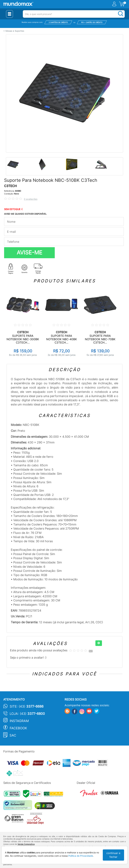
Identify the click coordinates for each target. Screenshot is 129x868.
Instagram (19, 721)
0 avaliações (31, 199)
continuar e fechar (113, 855)
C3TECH (10, 186)
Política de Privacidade (81, 856)
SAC (13, 735)
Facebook (18, 728)
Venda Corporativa (26, 844)
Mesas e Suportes (15, 31)
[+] (99, 643)
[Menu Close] (10, 14)
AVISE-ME (30, 252)
